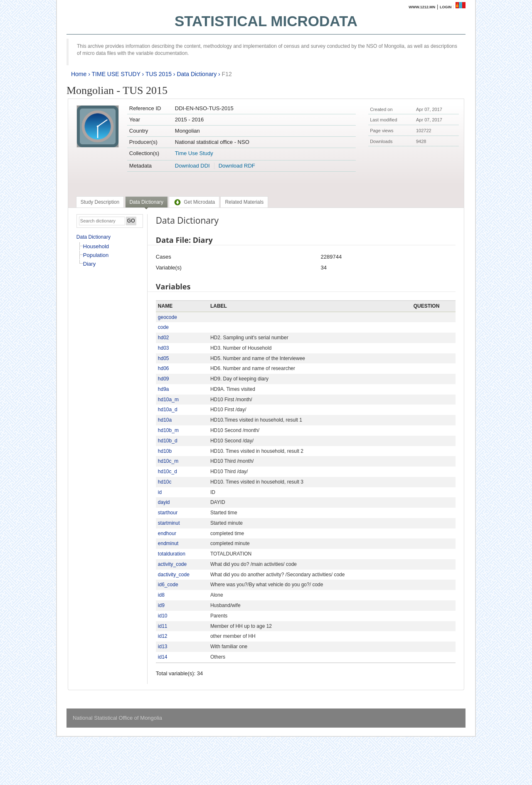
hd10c (165, 482)
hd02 (164, 338)
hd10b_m (168, 430)
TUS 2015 (159, 74)
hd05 (164, 358)
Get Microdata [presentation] (194, 202)
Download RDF (237, 166)
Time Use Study (194, 153)
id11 (163, 626)
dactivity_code (174, 575)
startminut (169, 523)
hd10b (165, 451)
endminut (168, 543)
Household (96, 246)
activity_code (172, 564)
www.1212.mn (422, 7)
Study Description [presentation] (100, 202)
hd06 (164, 368)
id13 (163, 647)
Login (446, 7)
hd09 (164, 379)
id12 (163, 636)
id (160, 492)
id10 (163, 616)
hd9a (164, 389)
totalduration (172, 554)
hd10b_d (168, 441)
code (163, 327)
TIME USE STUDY (116, 74)
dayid (164, 502)
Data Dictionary (197, 74)
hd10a (165, 420)
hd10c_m (168, 461)
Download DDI (192, 166)
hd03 (164, 348)
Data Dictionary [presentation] (147, 202)
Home (79, 74)
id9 (161, 605)
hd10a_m (168, 400)
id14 (163, 657)
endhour (167, 533)
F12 (227, 74)
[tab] (100, 202)
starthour (168, 513)
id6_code (168, 585)
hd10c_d (167, 471)
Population (96, 255)
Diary (89, 264)
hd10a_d (168, 410)
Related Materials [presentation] (244, 202)
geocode (167, 317)
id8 (161, 595)
